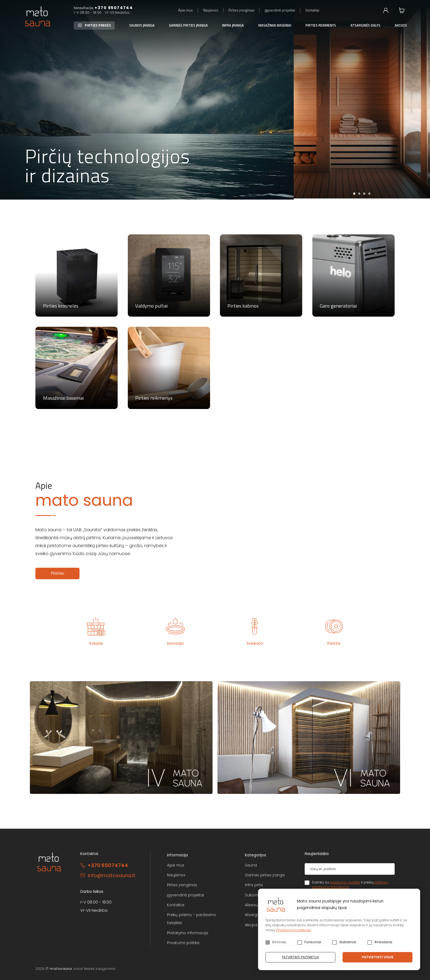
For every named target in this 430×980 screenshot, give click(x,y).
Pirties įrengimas (241, 10)
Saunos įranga (142, 25)
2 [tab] (359, 194)
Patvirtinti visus (378, 957)
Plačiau (58, 573)
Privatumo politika (183, 943)
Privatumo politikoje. (294, 930)
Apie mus (186, 10)
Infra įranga (233, 25)
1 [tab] (354, 194)
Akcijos (401, 25)
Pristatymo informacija (188, 933)
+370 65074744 (114, 8)
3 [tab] (364, 194)
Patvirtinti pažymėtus (300, 957)
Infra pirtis (254, 885)
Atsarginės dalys (365, 25)
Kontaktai (312, 10)
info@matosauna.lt (112, 875)
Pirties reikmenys (321, 25)
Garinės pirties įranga (188, 25)
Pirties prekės (98, 25)
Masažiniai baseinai (275, 25)
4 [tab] (369, 194)
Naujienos (211, 10)
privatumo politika (345, 882)
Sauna (251, 865)
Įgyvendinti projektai (280, 10)
